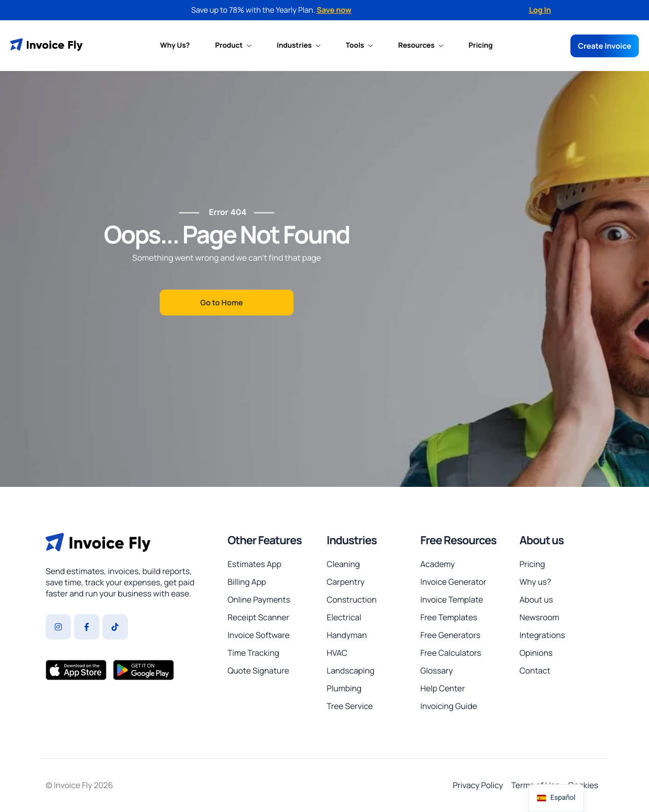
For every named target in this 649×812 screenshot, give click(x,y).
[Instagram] (58, 627)
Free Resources (458, 540)
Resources (421, 46)
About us (541, 540)
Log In (540, 10)
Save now (334, 10)
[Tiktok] (115, 627)
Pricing (481, 46)
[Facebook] (87, 627)
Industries (299, 46)
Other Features (265, 540)
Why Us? (175, 46)
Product (233, 46)
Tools (359, 46)
